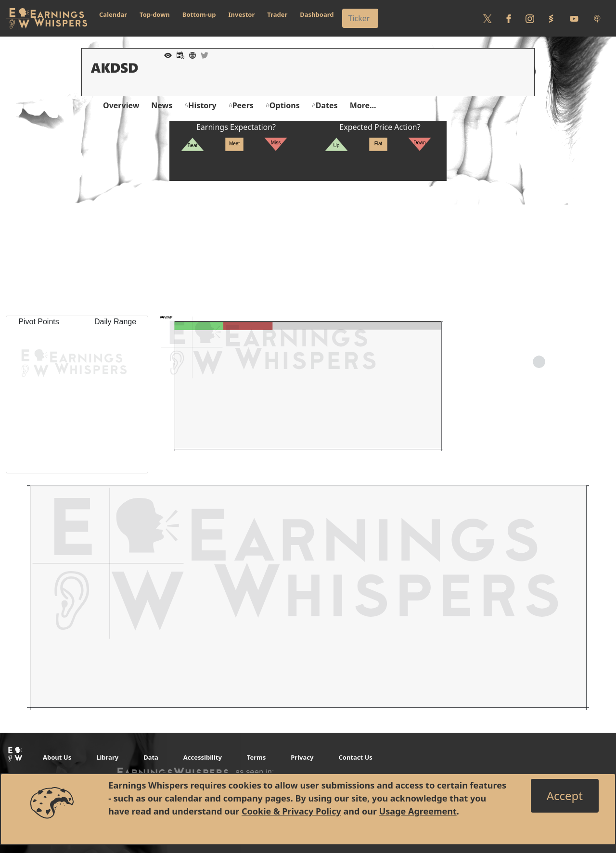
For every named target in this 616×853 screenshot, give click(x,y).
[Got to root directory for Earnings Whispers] (47, 18)
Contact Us (355, 757)
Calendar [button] (113, 14)
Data (151, 757)
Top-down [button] (155, 14)
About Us (57, 757)
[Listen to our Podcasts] (597, 18)
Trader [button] (277, 14)
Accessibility (203, 757)
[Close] (565, 796)
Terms (256, 757)
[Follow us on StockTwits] (551, 18)
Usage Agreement (418, 811)
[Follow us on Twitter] (488, 18)
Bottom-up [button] (199, 14)
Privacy (302, 757)
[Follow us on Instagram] (530, 18)
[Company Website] (190, 54)
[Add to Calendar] (178, 54)
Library (107, 757)
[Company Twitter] (202, 54)
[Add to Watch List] (166, 54)
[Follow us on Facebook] (509, 18)
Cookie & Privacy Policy (291, 811)
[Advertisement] (308, 248)
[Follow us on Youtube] (574, 18)
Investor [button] (242, 14)
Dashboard (317, 14)
